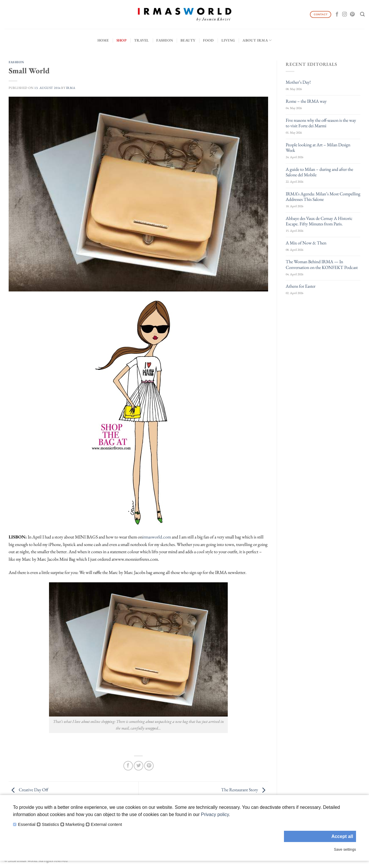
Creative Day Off (28, 790)
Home (103, 40)
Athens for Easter (301, 286)
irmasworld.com (157, 537)
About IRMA (257, 40)
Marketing (75, 824)
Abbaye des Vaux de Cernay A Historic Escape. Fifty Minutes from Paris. (319, 221)
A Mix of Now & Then (306, 243)
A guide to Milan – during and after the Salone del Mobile (319, 172)
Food (208, 40)
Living (228, 40)
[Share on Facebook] (128, 766)
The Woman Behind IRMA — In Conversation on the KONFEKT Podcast (322, 264)
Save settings (345, 849)
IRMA (71, 88)
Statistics (50, 824)
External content (106, 824)
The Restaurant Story (245, 790)
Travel (142, 40)
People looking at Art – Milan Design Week (318, 147)
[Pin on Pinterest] (149, 766)
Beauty (188, 40)
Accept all (342, 836)
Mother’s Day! (298, 82)
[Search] (362, 14)
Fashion (165, 40)
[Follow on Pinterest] (352, 14)
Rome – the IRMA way (306, 101)
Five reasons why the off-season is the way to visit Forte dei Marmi (321, 123)
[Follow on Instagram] (344, 14)
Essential (27, 824)
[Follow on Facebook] (337, 14)
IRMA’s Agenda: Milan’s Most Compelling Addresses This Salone (323, 197)
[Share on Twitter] (139, 766)
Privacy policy (215, 814)
